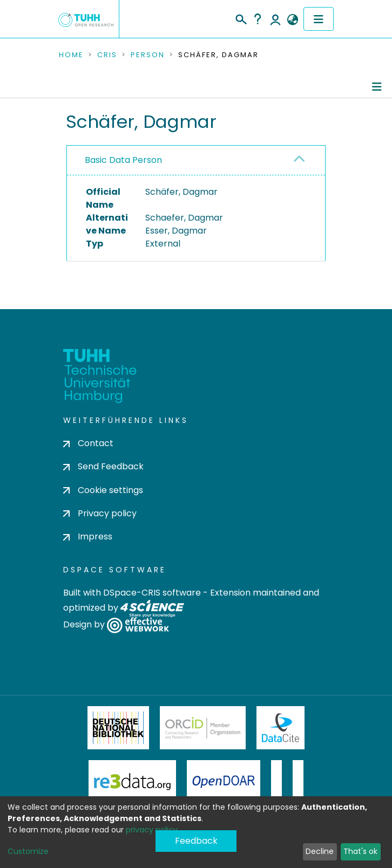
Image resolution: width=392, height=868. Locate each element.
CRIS (107, 55)
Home (71, 55)
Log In (275, 19)
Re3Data (132, 782)
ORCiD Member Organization (203, 728)
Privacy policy (100, 513)
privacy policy (152, 830)
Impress (88, 536)
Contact (88, 443)
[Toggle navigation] (319, 19)
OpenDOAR (224, 782)
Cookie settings (103, 490)
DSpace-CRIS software (152, 593)
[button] (292, 20)
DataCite (281, 728)
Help (258, 19)
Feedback (196, 841)
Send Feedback (103, 466)
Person (148, 55)
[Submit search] (241, 18)
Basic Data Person (123, 160)
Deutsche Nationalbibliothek (118, 728)
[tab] (196, 160)
